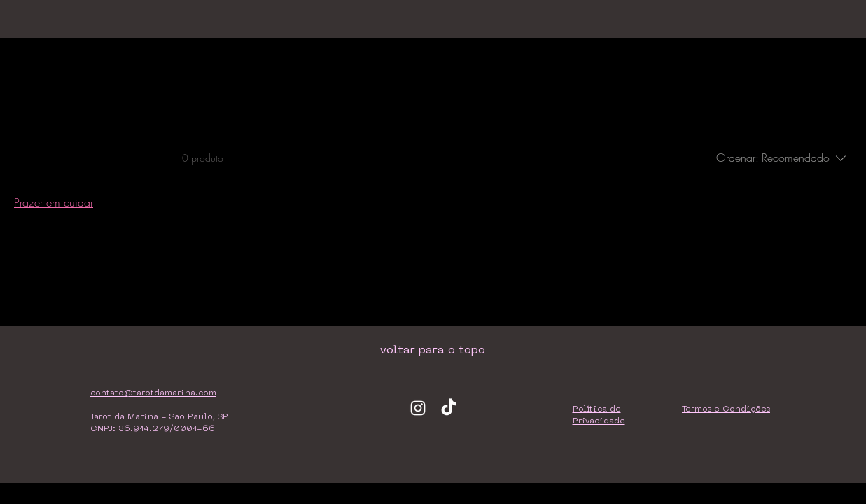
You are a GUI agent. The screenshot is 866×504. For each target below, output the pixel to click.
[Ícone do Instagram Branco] (418, 408)
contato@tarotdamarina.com (153, 393)
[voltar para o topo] (433, 351)
